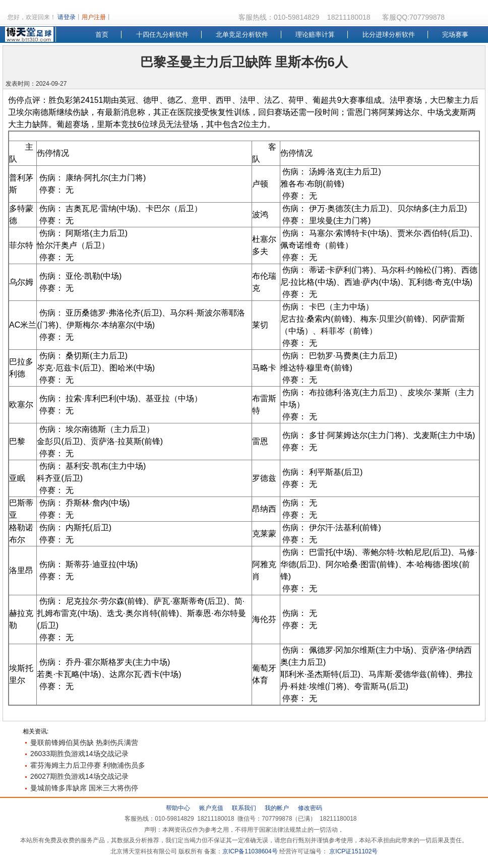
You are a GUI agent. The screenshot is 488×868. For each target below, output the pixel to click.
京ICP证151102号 (353, 851)
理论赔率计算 (315, 35)
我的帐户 (277, 808)
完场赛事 (455, 35)
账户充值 (211, 808)
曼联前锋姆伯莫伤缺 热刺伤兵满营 (84, 742)
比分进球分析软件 (389, 35)
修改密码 (310, 808)
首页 (102, 35)
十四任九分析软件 (162, 35)
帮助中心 (178, 808)
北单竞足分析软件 (242, 35)
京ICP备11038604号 (250, 851)
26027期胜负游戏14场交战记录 (79, 776)
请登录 (67, 17)
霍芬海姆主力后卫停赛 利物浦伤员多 (88, 765)
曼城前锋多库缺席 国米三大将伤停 (84, 788)
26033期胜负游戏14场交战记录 (79, 754)
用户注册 (94, 17)
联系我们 (244, 808)
